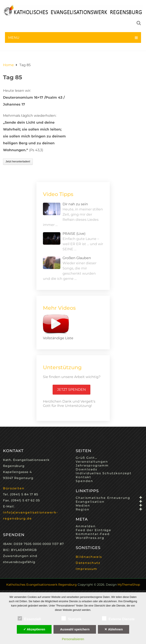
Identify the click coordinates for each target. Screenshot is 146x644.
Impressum (86, 569)
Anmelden (86, 526)
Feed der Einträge (93, 530)
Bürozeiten (14, 488)
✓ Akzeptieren (34, 629)
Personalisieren (73, 639)
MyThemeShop (129, 585)
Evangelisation (90, 502)
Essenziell (29, 618)
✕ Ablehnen (114, 629)
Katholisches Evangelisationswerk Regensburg (42, 585)
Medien (83, 506)
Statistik (71, 618)
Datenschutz (88, 563)
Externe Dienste (118, 618)
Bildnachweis (89, 557)
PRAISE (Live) (74, 234)
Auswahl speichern (75, 629)
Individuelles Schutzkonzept (104, 473)
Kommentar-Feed (93, 534)
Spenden (84, 481)
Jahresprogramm (92, 465)
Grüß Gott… (87, 458)
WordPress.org (90, 538)
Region (83, 509)
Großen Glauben (77, 258)
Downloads (86, 469)
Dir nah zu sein (75, 204)
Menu (14, 38)
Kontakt (83, 477)
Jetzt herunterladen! (18, 162)
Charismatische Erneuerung (103, 498)
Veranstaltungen (92, 462)
